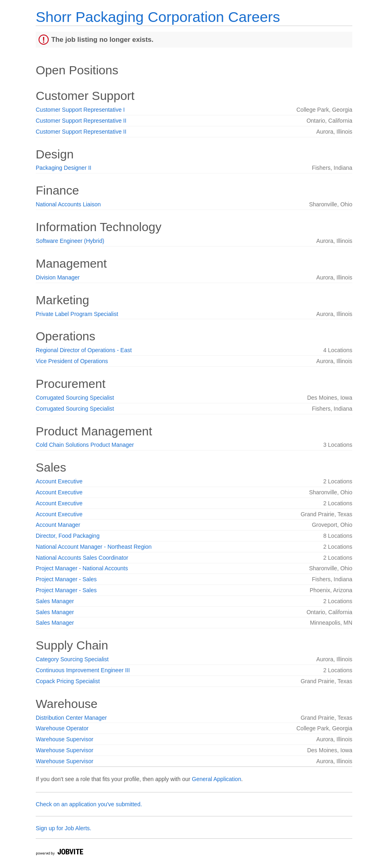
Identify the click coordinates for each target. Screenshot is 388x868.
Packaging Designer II (64, 168)
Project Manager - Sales (66, 579)
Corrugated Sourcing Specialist (75, 398)
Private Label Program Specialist (77, 314)
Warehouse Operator (62, 728)
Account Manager (58, 525)
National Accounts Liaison (68, 204)
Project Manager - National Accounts (82, 568)
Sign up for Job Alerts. (64, 828)
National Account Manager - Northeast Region (94, 547)
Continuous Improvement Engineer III (83, 670)
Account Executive (59, 481)
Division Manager (58, 277)
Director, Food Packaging (68, 536)
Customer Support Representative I (80, 110)
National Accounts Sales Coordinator (82, 558)
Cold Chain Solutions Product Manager (85, 445)
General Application (217, 779)
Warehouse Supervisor (65, 739)
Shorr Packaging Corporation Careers (158, 17)
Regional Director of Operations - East (84, 350)
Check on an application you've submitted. (89, 804)
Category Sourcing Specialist (72, 659)
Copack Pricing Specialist (68, 681)
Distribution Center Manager (71, 718)
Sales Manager (55, 601)
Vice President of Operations (72, 361)
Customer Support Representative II (81, 121)
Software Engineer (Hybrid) (70, 241)
